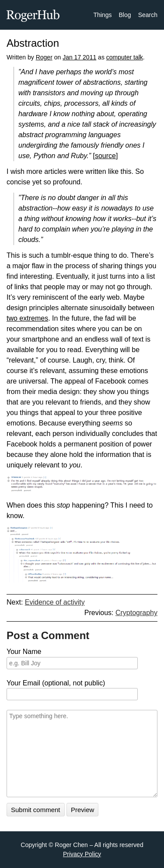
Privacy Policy (82, 854)
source (105, 156)
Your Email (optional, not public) (56, 683)
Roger (44, 57)
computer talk (125, 57)
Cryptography (136, 613)
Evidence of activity (55, 602)
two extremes (27, 318)
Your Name (24, 652)
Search (148, 15)
